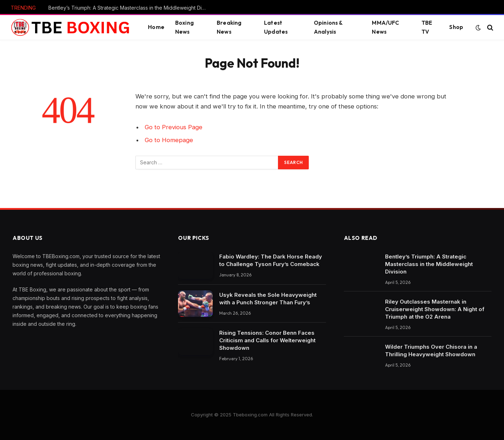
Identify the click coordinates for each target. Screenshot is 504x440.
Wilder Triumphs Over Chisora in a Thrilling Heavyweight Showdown (431, 350)
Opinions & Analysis (328, 27)
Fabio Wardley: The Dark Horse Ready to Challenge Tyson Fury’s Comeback (271, 260)
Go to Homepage (169, 140)
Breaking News (229, 27)
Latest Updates (276, 27)
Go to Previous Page (174, 127)
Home (156, 27)
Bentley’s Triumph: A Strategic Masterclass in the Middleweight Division (129, 8)
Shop (456, 27)
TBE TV (427, 27)
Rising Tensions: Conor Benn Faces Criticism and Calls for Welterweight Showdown (267, 340)
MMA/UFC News (385, 27)
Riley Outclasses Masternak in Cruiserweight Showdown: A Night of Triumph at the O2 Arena (435, 309)
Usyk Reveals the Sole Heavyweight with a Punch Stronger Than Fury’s (268, 299)
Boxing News (184, 27)
